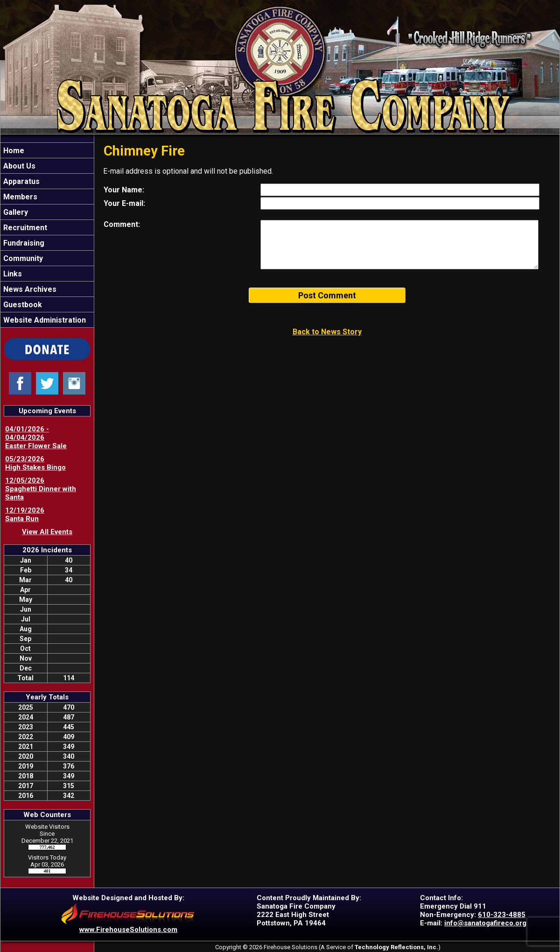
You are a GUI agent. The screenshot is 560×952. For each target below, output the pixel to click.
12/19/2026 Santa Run (25, 515)
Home (13, 151)
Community (22, 258)
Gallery (15, 212)
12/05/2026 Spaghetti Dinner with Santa (41, 489)
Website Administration (44, 320)
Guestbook (22, 305)
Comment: (122, 224)
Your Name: (124, 190)
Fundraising (23, 243)
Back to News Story (327, 332)
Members (19, 197)
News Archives (29, 289)
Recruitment (24, 228)
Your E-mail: (124, 203)
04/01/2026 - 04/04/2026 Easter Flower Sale (36, 437)
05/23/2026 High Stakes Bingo (35, 463)
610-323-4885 (502, 915)
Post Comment (327, 295)
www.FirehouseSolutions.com (128, 930)
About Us (18, 166)
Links (12, 274)
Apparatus (21, 181)
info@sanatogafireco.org (485, 923)
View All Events (47, 532)
